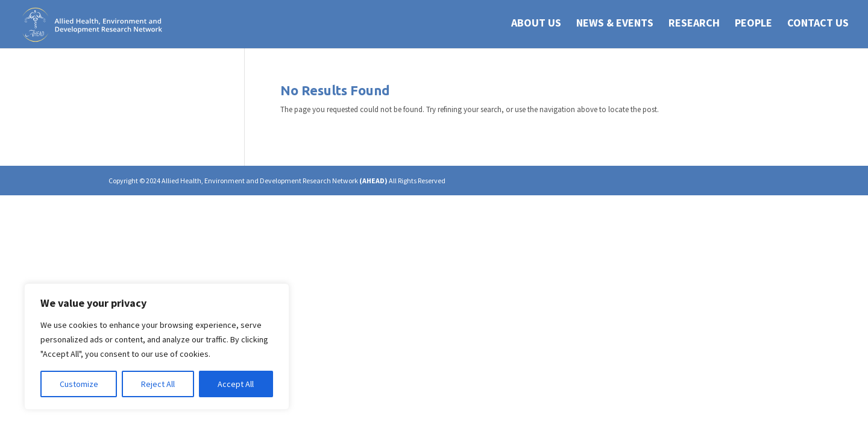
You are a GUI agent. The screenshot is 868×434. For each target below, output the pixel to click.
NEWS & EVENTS (615, 27)
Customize (79, 384)
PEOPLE (753, 27)
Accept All (236, 384)
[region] (157, 347)
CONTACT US (818, 27)
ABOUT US (536, 27)
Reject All (158, 384)
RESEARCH (694, 27)
